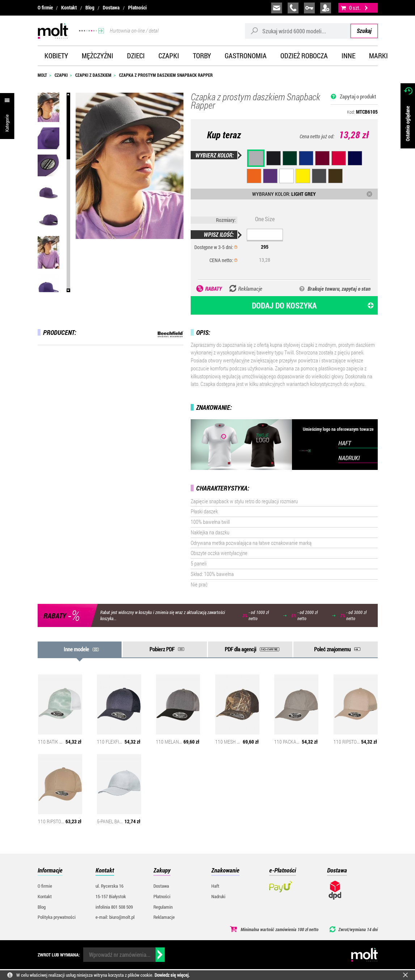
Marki (378, 56)
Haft (215, 886)
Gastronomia (246, 56)
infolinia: (293, 8)
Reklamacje (164, 917)
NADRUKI (349, 458)
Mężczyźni (98, 56)
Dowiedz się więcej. (172, 975)
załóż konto (326, 8)
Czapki (169, 56)
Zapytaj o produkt (358, 96)
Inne (348, 56)
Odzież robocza (304, 56)
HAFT (345, 443)
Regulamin (163, 907)
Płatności (137, 8)
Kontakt (69, 8)
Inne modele (76, 649)
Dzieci (136, 56)
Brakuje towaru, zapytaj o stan (339, 289)
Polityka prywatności (57, 917)
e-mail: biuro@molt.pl (115, 917)
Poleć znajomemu (332, 649)
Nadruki (218, 896)
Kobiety (56, 56)
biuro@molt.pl (277, 8)
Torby (202, 56)
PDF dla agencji (240, 649)
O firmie (45, 8)
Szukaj (364, 31)
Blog (90, 8)
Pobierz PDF (162, 649)
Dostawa (111, 8)
